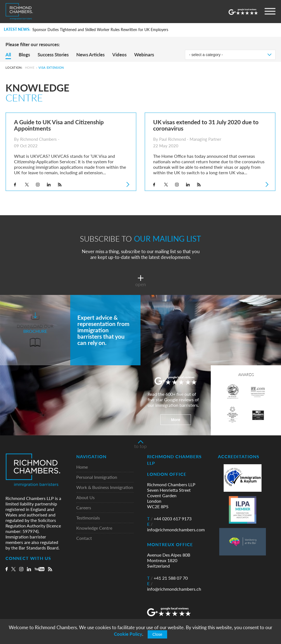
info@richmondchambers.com (176, 527)
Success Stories (53, 55)
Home (30, 67)
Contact (84, 538)
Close (158, 634)
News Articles (90, 55)
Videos (119, 55)
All (8, 55)
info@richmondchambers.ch (174, 586)
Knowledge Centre (94, 528)
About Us (85, 498)
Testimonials (88, 518)
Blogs (24, 55)
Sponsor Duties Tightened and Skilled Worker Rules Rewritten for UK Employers (100, 30)
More (175, 420)
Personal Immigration (97, 477)
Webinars (144, 55)
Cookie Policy (128, 634)
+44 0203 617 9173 (169, 519)
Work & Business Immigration (105, 487)
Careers (84, 508)
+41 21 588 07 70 (167, 578)
